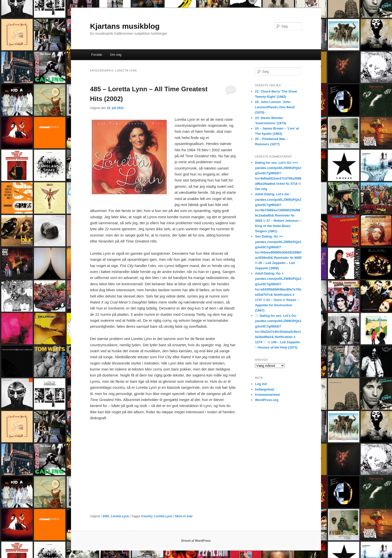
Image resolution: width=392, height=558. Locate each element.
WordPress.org (267, 400)
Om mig (116, 55)
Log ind (261, 384)
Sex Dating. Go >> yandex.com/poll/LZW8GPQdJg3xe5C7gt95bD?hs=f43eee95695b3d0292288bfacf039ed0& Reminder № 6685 (278, 247)
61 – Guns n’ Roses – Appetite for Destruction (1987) (277, 305)
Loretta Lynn (120, 516)
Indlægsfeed (265, 389)
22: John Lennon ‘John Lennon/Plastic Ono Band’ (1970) (275, 107)
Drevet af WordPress (196, 541)
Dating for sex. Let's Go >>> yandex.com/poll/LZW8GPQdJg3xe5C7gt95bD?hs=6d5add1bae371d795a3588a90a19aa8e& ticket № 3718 (278, 173)
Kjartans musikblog (125, 26)
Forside (97, 55)
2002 (106, 516)
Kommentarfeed (267, 395)
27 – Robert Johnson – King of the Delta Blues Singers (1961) (278, 226)
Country (147, 516)
